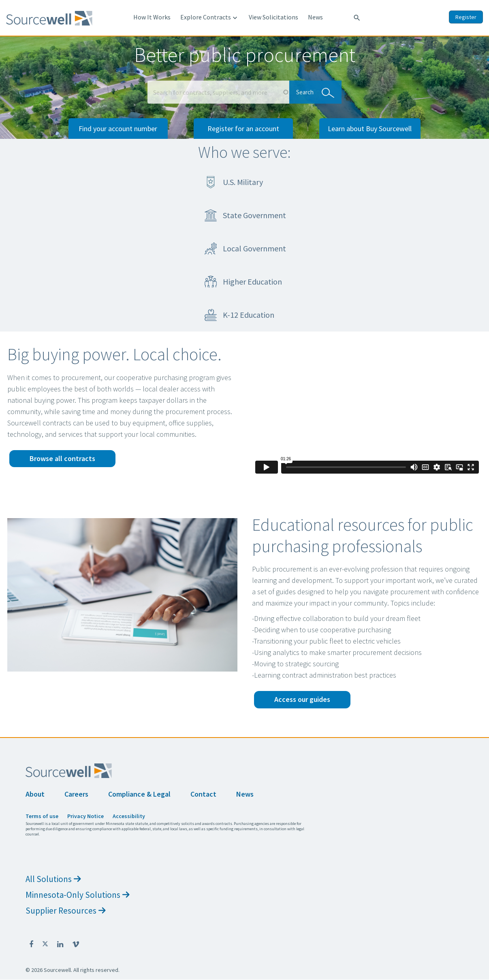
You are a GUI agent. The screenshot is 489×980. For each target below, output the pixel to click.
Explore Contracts (210, 17)
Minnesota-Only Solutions (78, 895)
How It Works (152, 17)
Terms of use (42, 816)
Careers (76, 794)
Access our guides (302, 699)
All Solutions (53, 879)
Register (466, 17)
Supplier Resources (66, 911)
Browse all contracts (62, 458)
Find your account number (118, 129)
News (315, 17)
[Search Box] (218, 92)
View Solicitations (273, 17)
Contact (203, 794)
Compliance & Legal (139, 794)
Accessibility (129, 816)
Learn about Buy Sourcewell (370, 129)
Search (313, 92)
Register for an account (243, 129)
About (35, 794)
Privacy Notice (85, 816)
